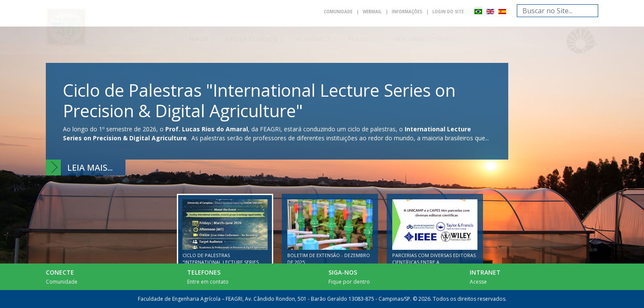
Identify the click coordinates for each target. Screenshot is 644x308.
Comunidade (327, 12)
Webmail (364, 12)
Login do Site (447, 12)
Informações (402, 12)
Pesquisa (362, 39)
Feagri (199, 39)
